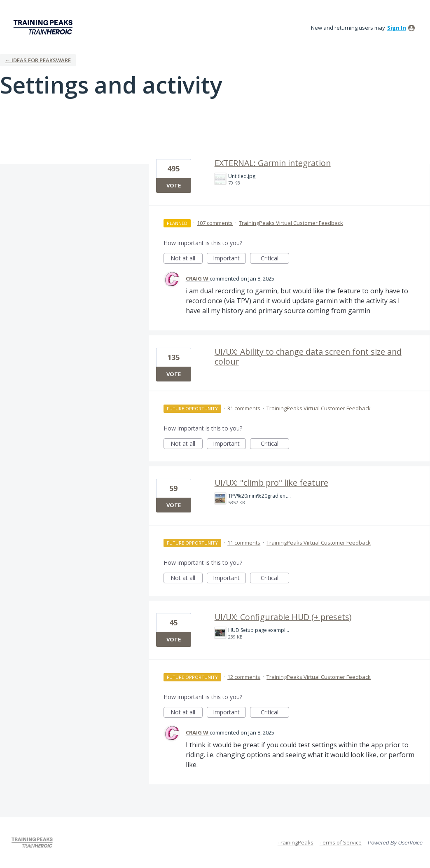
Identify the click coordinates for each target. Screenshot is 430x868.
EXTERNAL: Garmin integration (273, 163)
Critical (275, 259)
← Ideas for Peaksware (38, 60)
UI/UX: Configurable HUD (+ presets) (283, 617)
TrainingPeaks (296, 842)
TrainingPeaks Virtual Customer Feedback (291, 223)
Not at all (187, 259)
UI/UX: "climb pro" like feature (271, 483)
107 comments (215, 223)
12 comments (244, 677)
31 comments (244, 408)
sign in (397, 28)
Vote (174, 185)
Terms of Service (341, 842)
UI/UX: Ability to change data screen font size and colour (308, 357)
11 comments (244, 543)
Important (229, 259)
